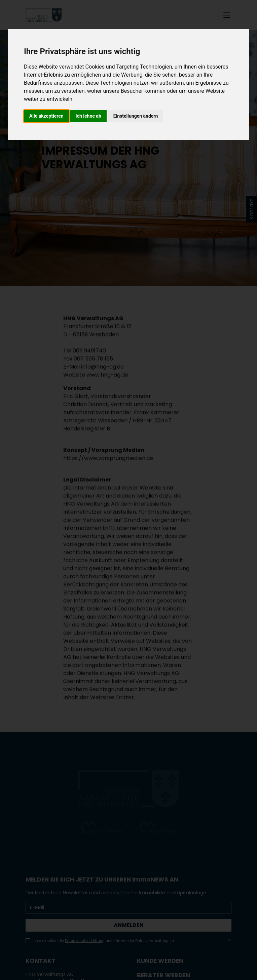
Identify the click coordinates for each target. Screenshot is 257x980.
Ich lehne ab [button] (88, 116)
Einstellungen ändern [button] (136, 116)
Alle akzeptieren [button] (46, 116)
